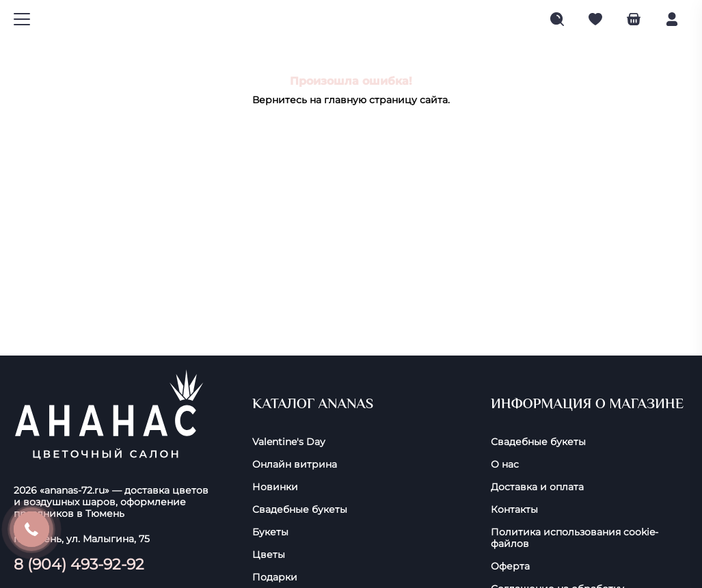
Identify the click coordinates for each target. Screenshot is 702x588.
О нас (505, 465)
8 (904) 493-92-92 (79, 564)
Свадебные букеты (300, 510)
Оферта (510, 566)
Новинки (275, 487)
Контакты (514, 510)
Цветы (269, 555)
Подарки (275, 577)
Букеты (270, 532)
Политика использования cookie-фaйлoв (575, 538)
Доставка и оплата (537, 487)
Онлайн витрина (295, 465)
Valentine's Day (289, 442)
